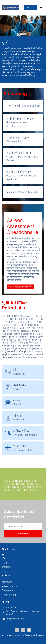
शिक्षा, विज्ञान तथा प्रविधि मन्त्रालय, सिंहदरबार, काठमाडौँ (23, 613)
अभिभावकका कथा (9, 595)
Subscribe (23, 534)
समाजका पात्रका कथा (10, 587)
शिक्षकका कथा (8, 591)
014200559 (11, 607)
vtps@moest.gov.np (15, 619)
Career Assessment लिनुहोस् (20, 287)
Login (30, 7)
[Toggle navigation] (41, 7)
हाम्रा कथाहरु (7, 582)
